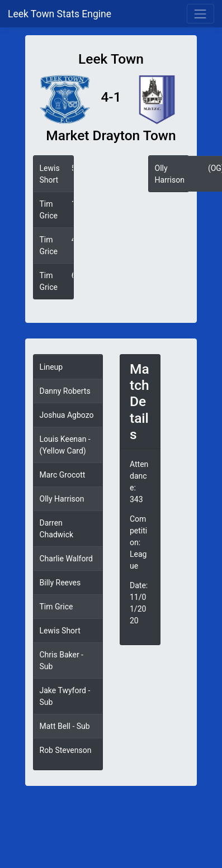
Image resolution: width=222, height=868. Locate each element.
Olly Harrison (62, 499)
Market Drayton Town (111, 135)
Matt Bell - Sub (65, 726)
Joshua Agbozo (67, 415)
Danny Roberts (65, 391)
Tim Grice (56, 607)
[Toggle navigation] (200, 14)
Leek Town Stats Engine (61, 14)
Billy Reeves (60, 583)
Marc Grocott (63, 475)
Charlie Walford (66, 559)
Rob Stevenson (66, 750)
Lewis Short (60, 631)
